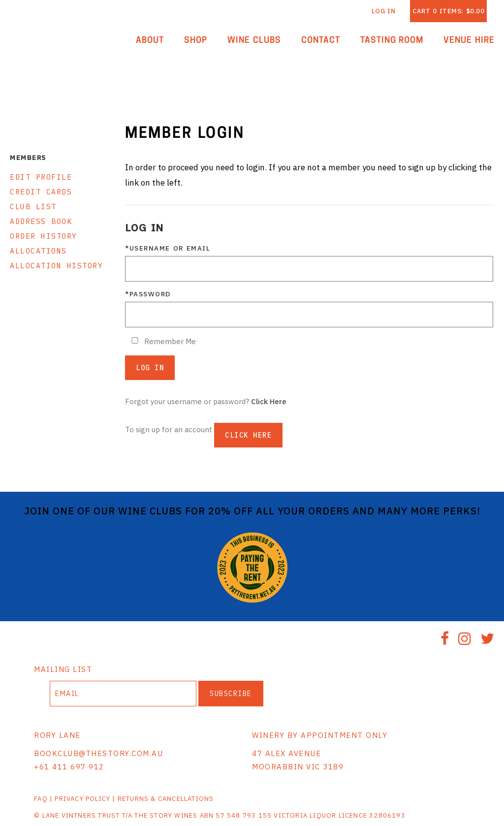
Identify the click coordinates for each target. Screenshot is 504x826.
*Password (148, 294)
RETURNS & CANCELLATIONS (166, 799)
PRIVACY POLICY (82, 799)
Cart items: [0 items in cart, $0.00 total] (448, 11)
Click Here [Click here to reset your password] (269, 401)
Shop (196, 41)
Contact (321, 41)
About (150, 41)
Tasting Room (392, 41)
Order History (44, 236)
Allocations (38, 251)
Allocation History (56, 266)
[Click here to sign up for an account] (248, 435)
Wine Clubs (254, 41)
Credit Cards (41, 192)
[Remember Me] (135, 340)
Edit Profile (41, 177)
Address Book (41, 221)
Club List (33, 206)
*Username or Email (168, 248)
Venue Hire (469, 41)
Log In (384, 11)
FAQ (41, 799)
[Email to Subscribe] (123, 694)
